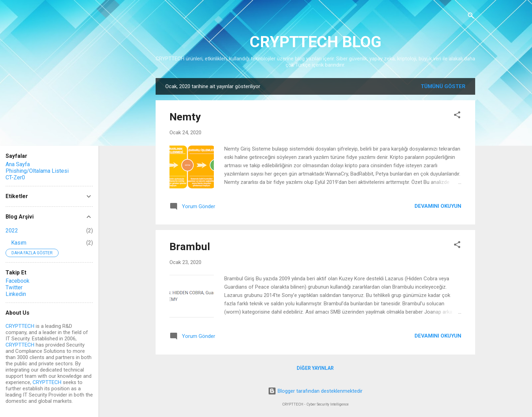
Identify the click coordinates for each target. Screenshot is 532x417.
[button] (457, 115)
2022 (12, 231)
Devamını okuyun (438, 206)
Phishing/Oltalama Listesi (37, 171)
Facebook (18, 281)
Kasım (19, 243)
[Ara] (471, 16)
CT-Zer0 (15, 177)
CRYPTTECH (20, 326)
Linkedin (16, 294)
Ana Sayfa (18, 164)
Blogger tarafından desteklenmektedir (315, 391)
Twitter (14, 287)
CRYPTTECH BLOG (315, 42)
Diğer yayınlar (315, 368)
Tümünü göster (443, 86)
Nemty (185, 117)
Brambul (190, 246)
